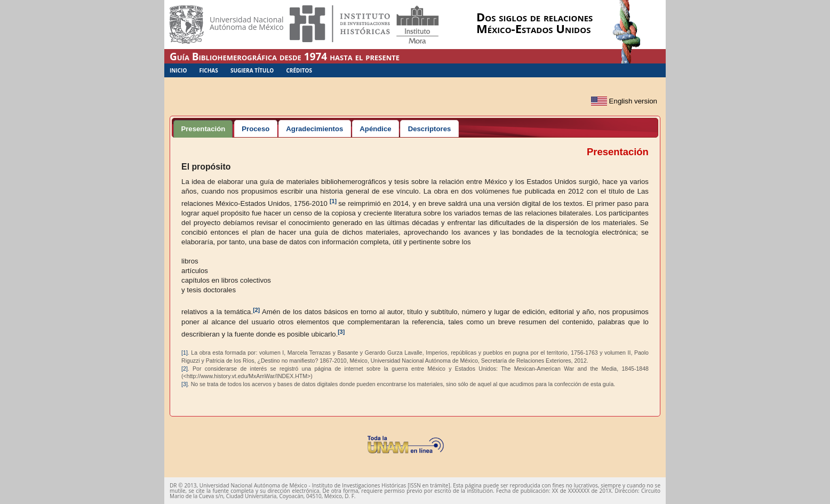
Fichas (209, 70)
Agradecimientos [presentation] (314, 129)
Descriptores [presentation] (430, 129)
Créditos (299, 70)
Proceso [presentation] (256, 129)
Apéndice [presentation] (375, 129)
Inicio (178, 70)
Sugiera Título (252, 70)
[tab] (203, 129)
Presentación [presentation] (203, 129)
